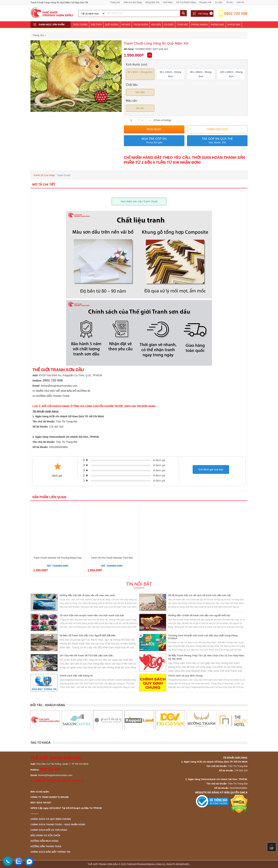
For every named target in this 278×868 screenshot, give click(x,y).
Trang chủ (115, 2)
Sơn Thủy (96, 25)
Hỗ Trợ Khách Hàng (186, 2)
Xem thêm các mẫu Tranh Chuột (139, 201)
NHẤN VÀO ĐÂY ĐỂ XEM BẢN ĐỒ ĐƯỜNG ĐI (63, 391)
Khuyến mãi (205, 2)
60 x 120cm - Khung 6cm (170, 74)
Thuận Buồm (141, 25)
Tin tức (229, 2)
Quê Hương (112, 25)
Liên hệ (240, 2)
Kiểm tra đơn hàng (133, 2)
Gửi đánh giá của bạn (211, 469)
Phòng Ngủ (217, 25)
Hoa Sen (156, 25)
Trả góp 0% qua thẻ (217, 141)
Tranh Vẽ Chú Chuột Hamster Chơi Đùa (112, 558)
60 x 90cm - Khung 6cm (140, 72)
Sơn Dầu (140, 92)
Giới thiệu (168, 2)
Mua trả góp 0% (154, 141)
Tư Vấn (219, 2)
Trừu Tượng (80, 25)
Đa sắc (140, 108)
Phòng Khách (199, 25)
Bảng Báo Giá (152, 2)
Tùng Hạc (183, 25)
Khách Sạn (234, 25)
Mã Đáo (126, 25)
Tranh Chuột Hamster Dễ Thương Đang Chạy (58, 558)
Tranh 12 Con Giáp (44, 175)
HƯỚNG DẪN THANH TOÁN (53, 396)
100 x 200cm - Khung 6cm (231, 74)
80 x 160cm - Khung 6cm (201, 74)
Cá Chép (169, 25)
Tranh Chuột (64, 175)
